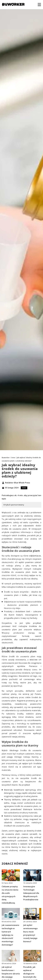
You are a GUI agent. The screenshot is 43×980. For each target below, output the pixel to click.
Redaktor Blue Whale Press (18, 483)
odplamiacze (35, 556)
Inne (24, 488)
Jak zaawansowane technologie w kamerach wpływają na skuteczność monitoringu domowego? (10, 935)
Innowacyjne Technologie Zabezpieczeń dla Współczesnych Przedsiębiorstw (31, 893)
